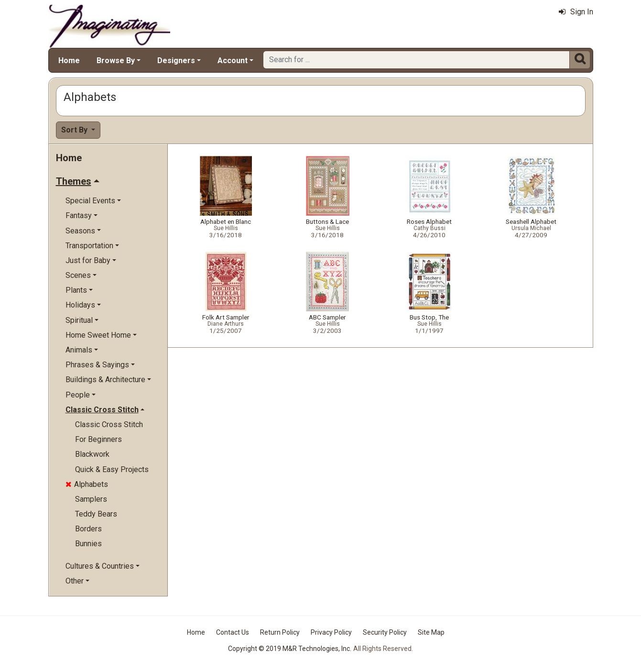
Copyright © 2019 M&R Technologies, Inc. (290, 649)
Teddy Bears (96, 514)
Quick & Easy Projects (112, 469)
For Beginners (98, 439)
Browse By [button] (116, 61)
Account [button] (233, 61)
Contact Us (233, 632)
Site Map (431, 632)
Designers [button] (176, 61)
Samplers (91, 499)
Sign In (576, 12)
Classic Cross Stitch (109, 424)
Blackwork (92, 454)
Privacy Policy (331, 632)
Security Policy (385, 632)
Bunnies (88, 544)
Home (69, 61)
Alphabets (87, 484)
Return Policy (280, 632)
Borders (88, 529)
